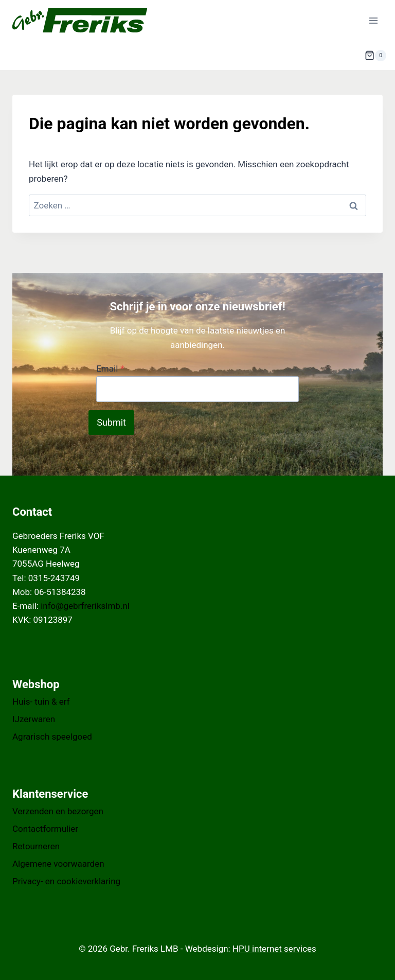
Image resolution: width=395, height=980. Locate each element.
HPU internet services (274, 949)
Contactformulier (45, 829)
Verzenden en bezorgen (58, 811)
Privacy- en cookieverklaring (66, 881)
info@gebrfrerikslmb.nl (85, 606)
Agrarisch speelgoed (52, 737)
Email (110, 369)
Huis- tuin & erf (41, 702)
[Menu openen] (373, 20)
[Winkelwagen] (375, 56)
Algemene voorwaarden (58, 864)
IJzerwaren (34, 719)
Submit (111, 422)
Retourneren (36, 846)
